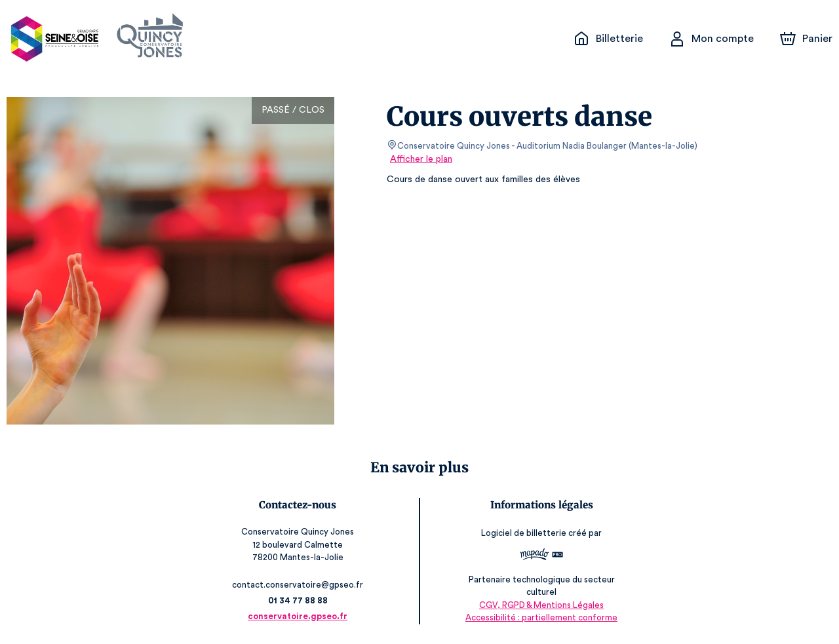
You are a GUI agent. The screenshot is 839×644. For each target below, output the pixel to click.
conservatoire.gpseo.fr (300, 616)
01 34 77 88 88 (301, 600)
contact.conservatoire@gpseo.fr (300, 585)
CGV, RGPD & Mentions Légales (539, 605)
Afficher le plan (420, 159)
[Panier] (806, 39)
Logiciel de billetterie (522, 533)
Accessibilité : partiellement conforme (539, 617)
